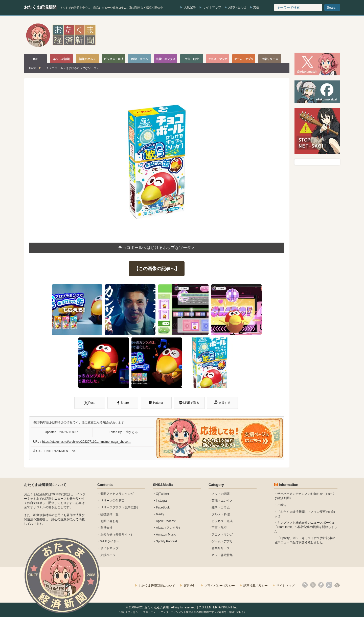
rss (305, 585)
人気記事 (190, 7)
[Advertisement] (248, 35)
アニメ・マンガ (222, 535)
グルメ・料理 (221, 514)
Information (289, 485)
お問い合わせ (237, 7)
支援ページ (108, 555)
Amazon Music (166, 535)
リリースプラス (111, 507)
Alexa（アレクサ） (169, 528)
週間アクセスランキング (117, 494)
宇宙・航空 (219, 528)
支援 (256, 7)
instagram (163, 501)
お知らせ (106, 535)
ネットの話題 (221, 494)
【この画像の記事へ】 (157, 269)
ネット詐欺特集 (222, 555)
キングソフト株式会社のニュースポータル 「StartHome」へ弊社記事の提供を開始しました (306, 527)
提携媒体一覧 (109, 514)
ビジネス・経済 (222, 521)
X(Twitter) (162, 494)
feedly (160, 514)
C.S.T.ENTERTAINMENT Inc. (56, 451)
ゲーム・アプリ (222, 541)
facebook (321, 585)
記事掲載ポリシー (256, 586)
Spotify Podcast (166, 541)
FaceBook (163, 507)
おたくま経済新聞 (40, 7)
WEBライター (110, 541)
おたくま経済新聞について (45, 485)
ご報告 (282, 505)
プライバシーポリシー (220, 586)
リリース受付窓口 (112, 501)
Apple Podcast (166, 521)
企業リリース (221, 548)
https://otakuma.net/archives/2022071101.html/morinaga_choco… (86, 442)
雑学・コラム (221, 507)
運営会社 (106, 528)
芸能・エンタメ (222, 501)
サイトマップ (212, 7)
